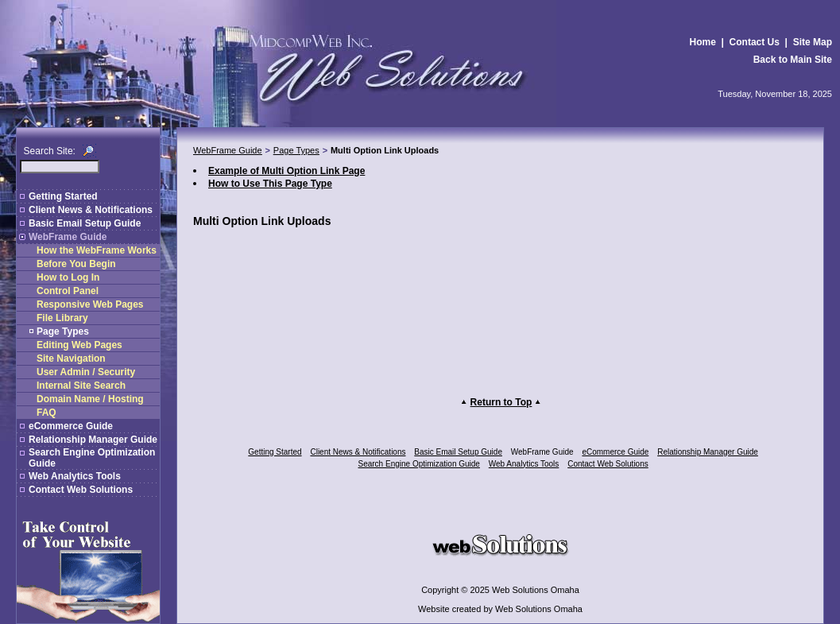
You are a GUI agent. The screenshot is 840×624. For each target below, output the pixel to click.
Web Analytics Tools (75, 476)
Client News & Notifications (91, 210)
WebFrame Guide (68, 237)
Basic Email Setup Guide (85, 223)
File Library (62, 318)
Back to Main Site (793, 60)
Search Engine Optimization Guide (419, 464)
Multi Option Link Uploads (385, 150)
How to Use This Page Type (270, 184)
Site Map (813, 42)
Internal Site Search (81, 386)
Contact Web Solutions (81, 490)
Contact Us (755, 42)
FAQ (46, 413)
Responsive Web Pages (90, 304)
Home (703, 42)
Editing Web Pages (79, 345)
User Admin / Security (86, 372)
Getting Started (63, 196)
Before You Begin (76, 264)
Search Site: (50, 151)
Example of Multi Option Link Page (286, 171)
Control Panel (68, 291)
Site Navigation (71, 359)
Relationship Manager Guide (93, 440)
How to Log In (68, 277)
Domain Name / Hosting (90, 399)
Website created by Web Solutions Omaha (500, 609)
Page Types (63, 331)
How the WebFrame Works (97, 250)
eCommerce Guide (71, 426)
